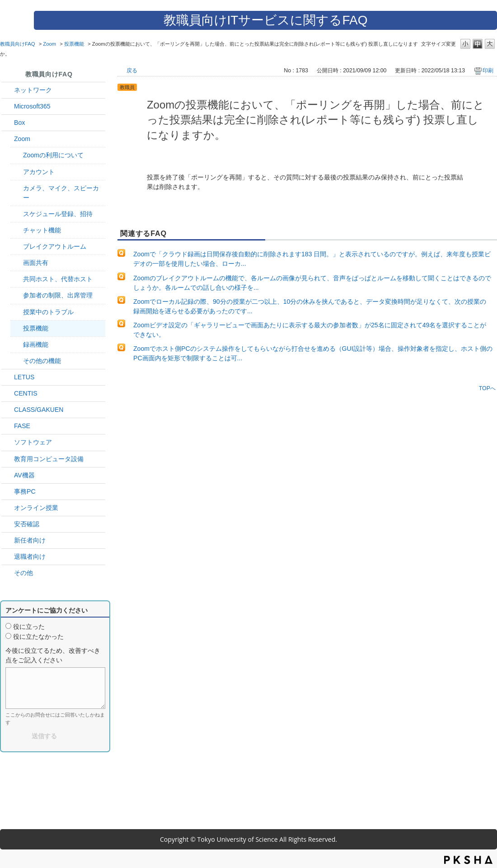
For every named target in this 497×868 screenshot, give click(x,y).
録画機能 (36, 344)
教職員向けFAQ (18, 44)
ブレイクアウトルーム (55, 246)
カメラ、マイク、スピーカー (61, 193)
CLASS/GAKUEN (39, 410)
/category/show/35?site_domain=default (8, 492)
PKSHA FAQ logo (468, 860)
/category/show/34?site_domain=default (8, 90)
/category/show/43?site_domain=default (8, 123)
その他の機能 (42, 361)
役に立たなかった (38, 637)
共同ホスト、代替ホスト (58, 279)
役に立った (29, 627)
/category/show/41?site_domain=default (8, 139)
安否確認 (27, 524)
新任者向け (30, 540)
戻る (132, 71)
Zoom (49, 44)
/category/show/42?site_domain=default (8, 377)
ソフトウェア (33, 442)
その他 (23, 573)
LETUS (24, 377)
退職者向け (30, 557)
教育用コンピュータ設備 (49, 459)
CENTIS (26, 393)
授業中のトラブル (48, 312)
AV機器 (24, 475)
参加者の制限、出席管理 (58, 295)
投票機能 (74, 44)
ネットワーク (33, 90)
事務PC (25, 491)
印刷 (488, 71)
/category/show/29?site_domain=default (8, 106)
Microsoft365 (32, 106)
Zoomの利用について (53, 155)
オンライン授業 (36, 508)
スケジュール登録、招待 (58, 214)
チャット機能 (42, 230)
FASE (22, 426)
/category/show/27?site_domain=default (8, 426)
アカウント (39, 172)
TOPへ (487, 388)
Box (19, 123)
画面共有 (36, 263)
